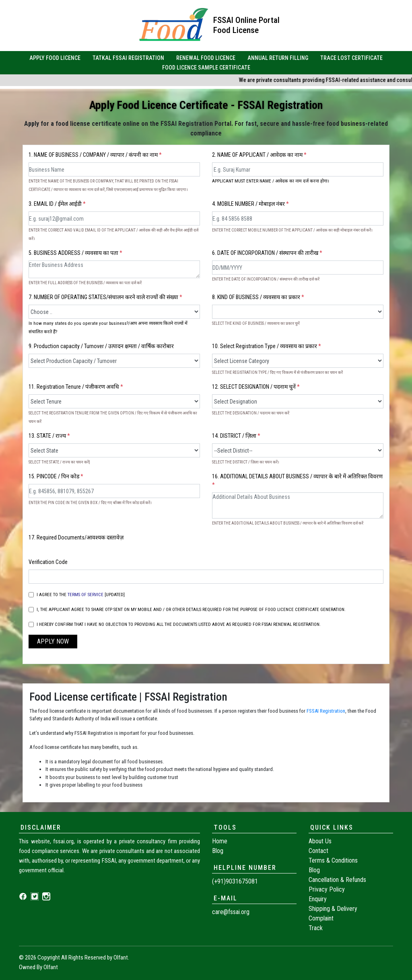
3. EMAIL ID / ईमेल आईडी (57, 204)
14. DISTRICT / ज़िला (236, 436)
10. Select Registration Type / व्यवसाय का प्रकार (267, 346)
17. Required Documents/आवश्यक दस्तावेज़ (76, 537)
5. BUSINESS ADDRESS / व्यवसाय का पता (75, 253)
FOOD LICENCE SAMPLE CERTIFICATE (206, 68)
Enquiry (318, 899)
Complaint (321, 918)
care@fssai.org (231, 912)
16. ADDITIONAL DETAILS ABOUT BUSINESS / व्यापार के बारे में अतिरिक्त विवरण (297, 481)
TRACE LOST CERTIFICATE (351, 58)
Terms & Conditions (333, 860)
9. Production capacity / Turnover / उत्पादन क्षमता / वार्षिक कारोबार (101, 346)
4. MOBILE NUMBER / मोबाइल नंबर (250, 204)
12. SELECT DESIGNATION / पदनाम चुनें (256, 387)
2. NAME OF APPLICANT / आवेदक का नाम (259, 155)
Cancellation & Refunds (337, 880)
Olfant (121, 957)
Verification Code (48, 562)
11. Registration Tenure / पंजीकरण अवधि (76, 387)
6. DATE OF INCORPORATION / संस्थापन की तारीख (267, 253)
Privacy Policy (327, 889)
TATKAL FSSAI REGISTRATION (128, 58)
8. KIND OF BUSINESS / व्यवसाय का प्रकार (258, 297)
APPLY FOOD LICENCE (55, 58)
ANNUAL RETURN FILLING (278, 58)
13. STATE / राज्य (49, 436)
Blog (218, 851)
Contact (318, 851)
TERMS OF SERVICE (85, 595)
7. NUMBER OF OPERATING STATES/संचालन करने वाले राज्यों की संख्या (105, 297)
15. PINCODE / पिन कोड (56, 476)
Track (316, 928)
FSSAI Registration (326, 711)
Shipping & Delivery (333, 909)
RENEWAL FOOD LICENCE (206, 58)
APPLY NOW (53, 641)
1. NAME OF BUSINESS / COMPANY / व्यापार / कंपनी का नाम (95, 155)
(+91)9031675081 (235, 881)
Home (220, 841)
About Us (320, 841)
